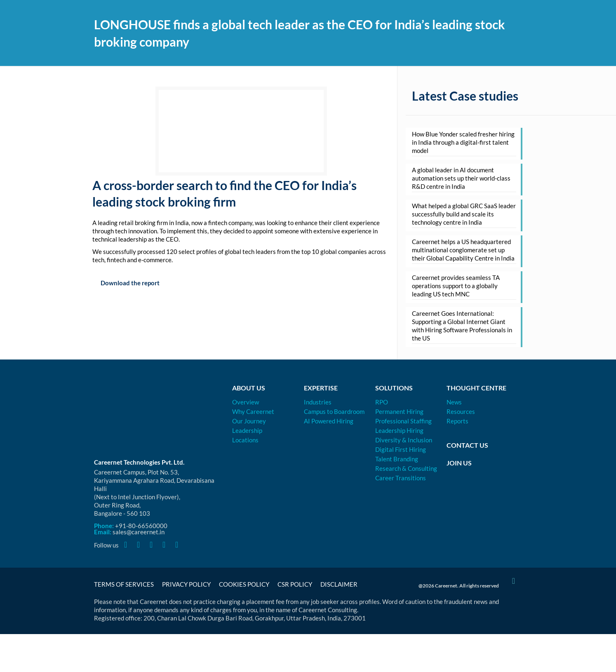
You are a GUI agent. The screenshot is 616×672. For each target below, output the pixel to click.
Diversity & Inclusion (404, 440)
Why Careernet (253, 411)
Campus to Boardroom (334, 411)
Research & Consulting (406, 468)
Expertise (321, 388)
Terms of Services (124, 584)
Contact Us (467, 445)
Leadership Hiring (399, 430)
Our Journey (249, 421)
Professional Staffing (403, 421)
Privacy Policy (186, 584)
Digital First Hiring (401, 449)
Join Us (459, 463)
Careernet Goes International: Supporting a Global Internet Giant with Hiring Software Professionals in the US (462, 326)
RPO (382, 402)
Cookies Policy (244, 584)
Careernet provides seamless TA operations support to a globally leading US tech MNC (456, 286)
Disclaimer (339, 584)
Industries (318, 402)
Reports (457, 421)
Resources (461, 411)
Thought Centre (476, 388)
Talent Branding (397, 459)
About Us (249, 388)
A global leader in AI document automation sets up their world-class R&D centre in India (461, 178)
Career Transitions (401, 478)
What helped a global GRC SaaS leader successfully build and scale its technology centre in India (464, 214)
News (454, 402)
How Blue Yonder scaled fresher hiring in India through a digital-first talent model (463, 142)
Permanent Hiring (399, 411)
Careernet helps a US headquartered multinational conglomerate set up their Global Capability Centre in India (463, 250)
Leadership (247, 430)
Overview (246, 402)
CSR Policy (295, 584)
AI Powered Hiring (329, 421)
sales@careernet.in (139, 532)
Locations (245, 440)
